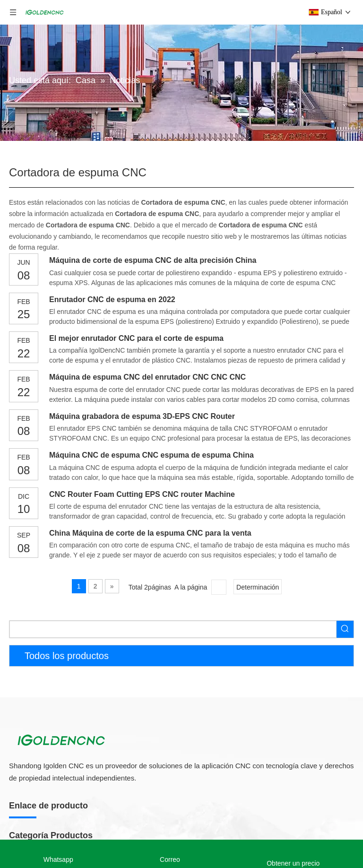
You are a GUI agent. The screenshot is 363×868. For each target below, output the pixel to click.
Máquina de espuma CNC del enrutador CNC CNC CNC (147, 377)
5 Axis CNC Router (37, 829)
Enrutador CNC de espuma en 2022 (112, 299)
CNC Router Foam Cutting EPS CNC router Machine (142, 494)
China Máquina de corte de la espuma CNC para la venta (150, 533)
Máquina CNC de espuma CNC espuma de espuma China (151, 455)
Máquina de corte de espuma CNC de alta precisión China (153, 260)
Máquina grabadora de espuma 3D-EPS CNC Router (142, 416)
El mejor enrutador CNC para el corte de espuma (136, 338)
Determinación (258, 587)
